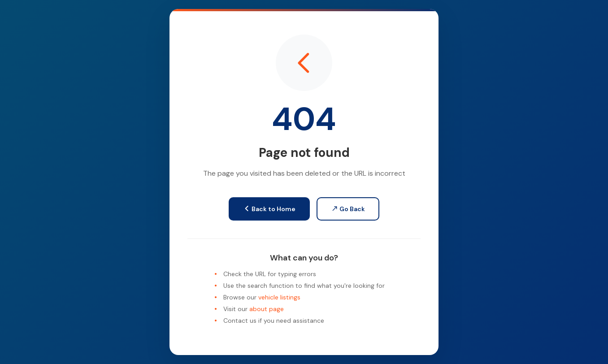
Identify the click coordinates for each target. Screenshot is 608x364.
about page (267, 309)
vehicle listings (279, 297)
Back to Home (269, 209)
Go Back (348, 209)
